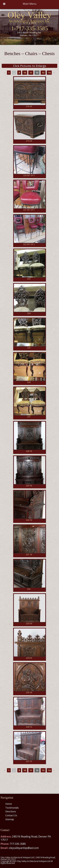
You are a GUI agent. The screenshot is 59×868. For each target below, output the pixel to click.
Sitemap (10, 819)
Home (9, 804)
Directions (11, 811)
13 (43, 73)
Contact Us (11, 815)
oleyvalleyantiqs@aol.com (24, 848)
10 (25, 73)
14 (49, 73)
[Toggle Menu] (4, 4)
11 (31, 73)
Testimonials (12, 808)
